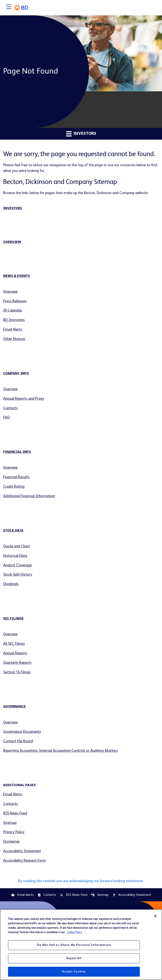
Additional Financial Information (30, 497)
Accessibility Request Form (24, 862)
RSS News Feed (15, 814)
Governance (14, 708)
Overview (12, 242)
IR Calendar (13, 311)
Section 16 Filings (17, 673)
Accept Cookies (74, 972)
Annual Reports (16, 654)
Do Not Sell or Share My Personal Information (74, 945)
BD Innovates (14, 320)
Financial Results (17, 478)
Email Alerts (13, 330)
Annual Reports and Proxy (24, 399)
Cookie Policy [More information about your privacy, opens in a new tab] (74, 932)
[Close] (155, 916)
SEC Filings (13, 620)
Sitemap (10, 824)
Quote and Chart (17, 547)
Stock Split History (18, 575)
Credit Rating (14, 487)
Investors (13, 209)
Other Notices (14, 339)
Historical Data (15, 556)
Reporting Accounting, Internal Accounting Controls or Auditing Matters (62, 752)
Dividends (11, 585)
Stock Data (13, 531)
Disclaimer (11, 843)
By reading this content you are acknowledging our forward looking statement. (81, 882)
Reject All (74, 958)
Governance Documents (22, 733)
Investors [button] (81, 134)
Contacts (11, 409)
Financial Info (17, 453)
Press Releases (15, 301)
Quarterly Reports (18, 664)
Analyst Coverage (18, 566)
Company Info (16, 374)
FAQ (6, 418)
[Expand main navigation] (9, 8)
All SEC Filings (14, 645)
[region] (81, 945)
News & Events (16, 276)
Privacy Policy (14, 833)
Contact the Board (18, 742)
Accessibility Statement (22, 852)
